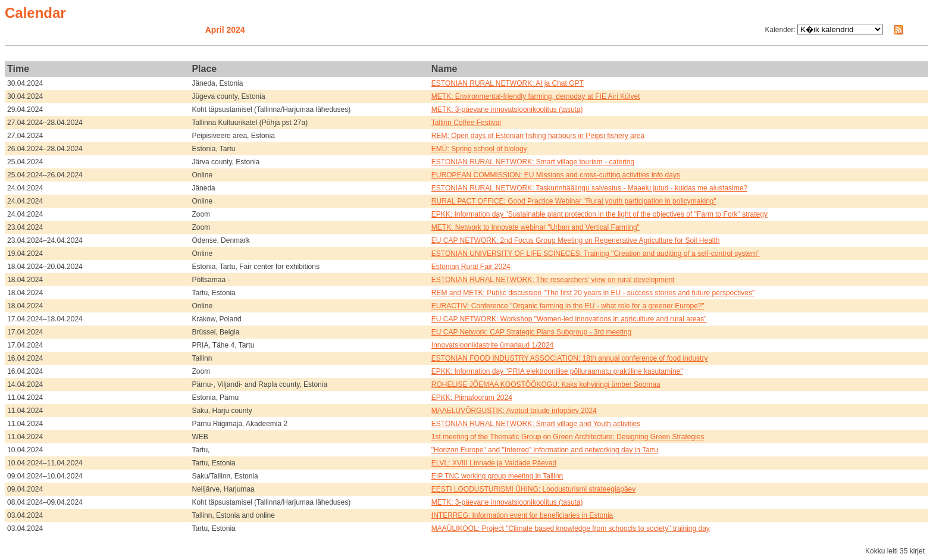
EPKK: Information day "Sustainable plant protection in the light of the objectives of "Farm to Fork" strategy (599, 214)
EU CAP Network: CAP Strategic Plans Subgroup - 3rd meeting (531, 332)
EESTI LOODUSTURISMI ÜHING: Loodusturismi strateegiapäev (533, 489)
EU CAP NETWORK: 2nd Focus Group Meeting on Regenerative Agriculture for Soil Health (576, 240)
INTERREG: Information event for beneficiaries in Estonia (522, 515)
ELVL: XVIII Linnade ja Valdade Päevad (494, 463)
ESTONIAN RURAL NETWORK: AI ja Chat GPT (508, 83)
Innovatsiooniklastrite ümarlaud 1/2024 (492, 345)
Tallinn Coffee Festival (466, 123)
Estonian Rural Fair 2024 (471, 267)
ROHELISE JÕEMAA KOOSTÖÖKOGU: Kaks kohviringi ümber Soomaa (546, 384)
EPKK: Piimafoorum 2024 (472, 398)
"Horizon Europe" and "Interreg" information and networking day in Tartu (545, 450)
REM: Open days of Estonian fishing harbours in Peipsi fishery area (538, 136)
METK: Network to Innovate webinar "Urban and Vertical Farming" (536, 227)
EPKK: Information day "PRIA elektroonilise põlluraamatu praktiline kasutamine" (557, 371)
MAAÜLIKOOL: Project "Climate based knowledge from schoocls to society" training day (571, 528)
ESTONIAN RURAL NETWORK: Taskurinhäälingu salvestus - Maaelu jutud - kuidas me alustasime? (589, 188)
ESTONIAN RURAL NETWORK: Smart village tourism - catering (533, 162)
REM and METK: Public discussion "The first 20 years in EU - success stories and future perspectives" (593, 293)
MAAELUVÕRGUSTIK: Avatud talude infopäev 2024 (514, 411)
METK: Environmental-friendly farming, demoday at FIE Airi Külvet (536, 96)
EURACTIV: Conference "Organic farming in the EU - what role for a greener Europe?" (568, 306)
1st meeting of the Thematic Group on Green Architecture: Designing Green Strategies (568, 437)
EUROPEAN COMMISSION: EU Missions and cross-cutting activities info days (556, 175)
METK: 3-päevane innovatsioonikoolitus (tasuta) (507, 110)
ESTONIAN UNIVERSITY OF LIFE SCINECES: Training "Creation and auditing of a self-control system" (596, 254)
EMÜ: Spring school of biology (479, 149)
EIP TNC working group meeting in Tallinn (497, 476)
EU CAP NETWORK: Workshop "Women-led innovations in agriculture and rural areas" (569, 319)
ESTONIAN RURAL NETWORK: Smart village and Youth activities (536, 424)
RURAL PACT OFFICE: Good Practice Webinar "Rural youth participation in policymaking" (574, 201)
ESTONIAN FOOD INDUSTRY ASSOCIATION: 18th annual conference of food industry (570, 358)
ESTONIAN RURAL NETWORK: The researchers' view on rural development (553, 280)
